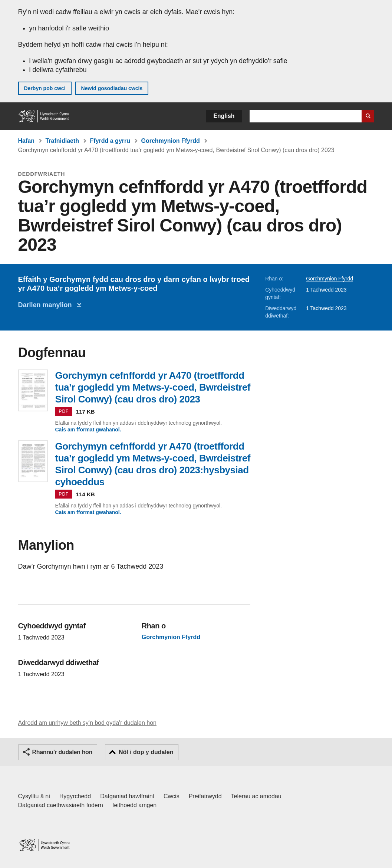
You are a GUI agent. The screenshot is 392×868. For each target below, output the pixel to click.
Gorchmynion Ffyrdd (170, 141)
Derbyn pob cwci (45, 88)
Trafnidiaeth (62, 141)
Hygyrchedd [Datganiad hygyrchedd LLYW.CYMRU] (75, 796)
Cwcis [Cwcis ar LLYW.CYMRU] (172, 796)
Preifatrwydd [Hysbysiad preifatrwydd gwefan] (205, 796)
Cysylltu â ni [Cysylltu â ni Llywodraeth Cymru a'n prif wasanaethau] (34, 796)
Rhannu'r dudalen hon (62, 752)
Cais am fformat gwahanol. (88, 430)
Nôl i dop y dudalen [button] (146, 752)
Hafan (26, 141)
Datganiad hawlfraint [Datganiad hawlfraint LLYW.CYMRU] (127, 796)
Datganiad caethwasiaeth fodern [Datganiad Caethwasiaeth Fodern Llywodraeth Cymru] (61, 805)
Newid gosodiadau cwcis (112, 88)
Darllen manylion (47, 305)
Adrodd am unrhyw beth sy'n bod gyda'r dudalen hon (87, 723)
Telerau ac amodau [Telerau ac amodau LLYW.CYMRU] (256, 796)
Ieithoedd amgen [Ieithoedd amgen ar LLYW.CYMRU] (134, 805)
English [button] (224, 116)
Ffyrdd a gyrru (110, 141)
